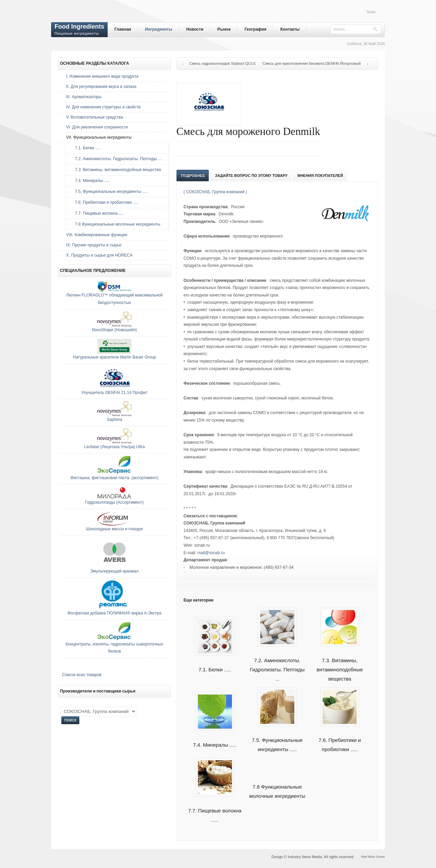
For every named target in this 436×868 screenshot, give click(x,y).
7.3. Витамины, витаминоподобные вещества (340, 662)
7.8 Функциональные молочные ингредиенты (116, 224)
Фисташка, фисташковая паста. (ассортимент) (114, 478)
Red (364, 857)
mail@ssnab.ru (211, 553)
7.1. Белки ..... (86, 148)
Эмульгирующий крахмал (114, 571)
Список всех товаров (82, 675)
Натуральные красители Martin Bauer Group (114, 357)
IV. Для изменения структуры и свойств (103, 107)
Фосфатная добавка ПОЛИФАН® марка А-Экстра (114, 613)
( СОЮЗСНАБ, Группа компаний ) (215, 192)
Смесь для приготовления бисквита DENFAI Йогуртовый (312, 63)
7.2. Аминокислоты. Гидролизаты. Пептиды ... (277, 662)
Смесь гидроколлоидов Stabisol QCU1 (223, 63)
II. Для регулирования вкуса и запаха (101, 87)
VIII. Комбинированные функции (97, 235)
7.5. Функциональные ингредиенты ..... (277, 737)
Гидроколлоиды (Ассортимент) (114, 502)
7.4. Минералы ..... (91, 181)
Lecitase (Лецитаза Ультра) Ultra (114, 447)
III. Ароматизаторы (84, 97)
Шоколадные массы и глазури (115, 529)
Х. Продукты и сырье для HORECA (99, 255)
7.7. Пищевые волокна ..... (215, 807)
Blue (371, 857)
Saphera (114, 420)
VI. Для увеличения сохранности (97, 127)
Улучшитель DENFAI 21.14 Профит (115, 393)
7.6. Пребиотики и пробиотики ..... (340, 737)
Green (380, 857)
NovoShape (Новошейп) (114, 330)
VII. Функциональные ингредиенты (99, 137)
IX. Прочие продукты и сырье (94, 245)
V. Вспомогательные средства (95, 117)
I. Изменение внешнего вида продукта (102, 76)
